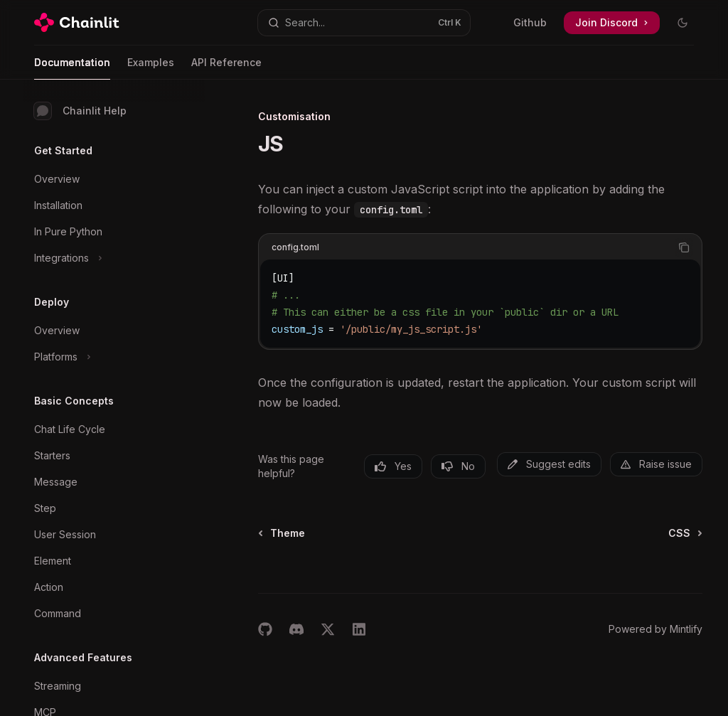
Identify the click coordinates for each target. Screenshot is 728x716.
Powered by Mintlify (655, 629)
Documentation (72, 68)
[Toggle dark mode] (682, 23)
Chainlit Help (80, 111)
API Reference (226, 68)
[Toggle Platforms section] (114, 357)
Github (530, 22)
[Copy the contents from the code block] (684, 247)
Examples (151, 68)
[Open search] (364, 23)
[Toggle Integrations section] (114, 258)
